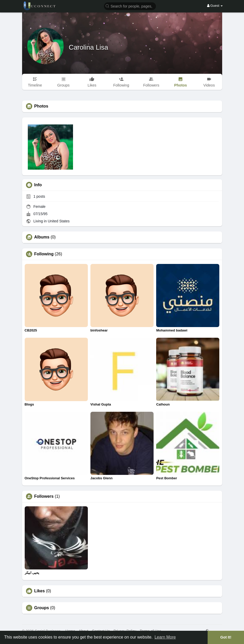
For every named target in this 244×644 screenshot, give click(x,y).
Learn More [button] (165, 637)
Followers (44, 496)
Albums (42, 237)
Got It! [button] (226, 637)
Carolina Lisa (89, 47)
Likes (40, 591)
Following (44, 254)
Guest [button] (215, 6)
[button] (130, 6)
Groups (42, 608)
